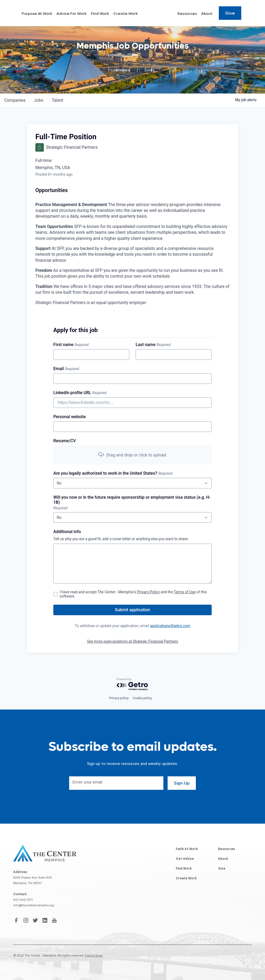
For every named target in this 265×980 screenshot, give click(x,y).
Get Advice (185, 859)
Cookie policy (142, 698)
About (207, 14)
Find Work (139, 14)
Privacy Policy (148, 592)
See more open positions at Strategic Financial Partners (132, 641)
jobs (39, 100)
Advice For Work (114, 14)
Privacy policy (119, 698)
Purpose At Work (83, 14)
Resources (187, 14)
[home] (37, 13)
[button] (132, 455)
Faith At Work (187, 850)
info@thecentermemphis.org (34, 906)
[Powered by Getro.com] (132, 685)
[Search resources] (249, 13)
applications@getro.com (170, 626)
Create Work (162, 14)
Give (230, 13)
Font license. (94, 956)
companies (15, 100)
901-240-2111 (23, 900)
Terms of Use (185, 592)
